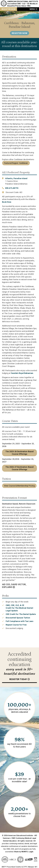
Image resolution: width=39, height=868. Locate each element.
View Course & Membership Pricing (19, 486)
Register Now (9, 9)
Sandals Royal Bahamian (22, 373)
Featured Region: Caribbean (16, 163)
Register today (18, 679)
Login (31, 852)
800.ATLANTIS (12, 188)
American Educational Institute (23, 2)
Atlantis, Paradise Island (16, 178)
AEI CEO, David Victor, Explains (14, 586)
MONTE (25, 852)
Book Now (7, 202)
